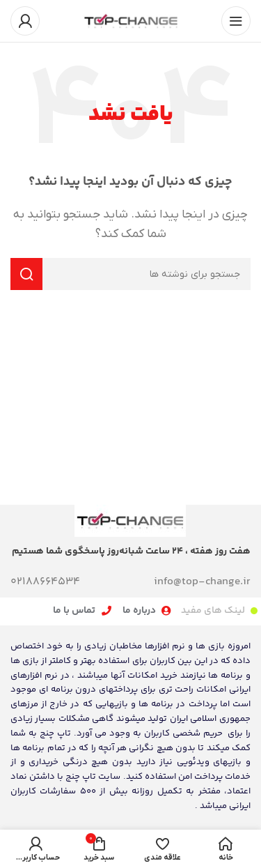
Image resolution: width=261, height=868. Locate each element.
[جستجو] (130, 274)
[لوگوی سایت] (131, 20)
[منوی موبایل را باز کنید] (236, 21)
